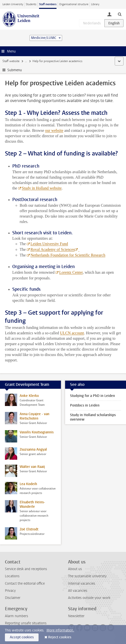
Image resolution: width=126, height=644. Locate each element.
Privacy (10, 591)
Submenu (15, 70)
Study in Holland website (42, 188)
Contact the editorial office (25, 584)
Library (95, 4)
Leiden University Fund (49, 244)
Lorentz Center (71, 272)
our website (54, 130)
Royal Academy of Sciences (53, 249)
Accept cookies (22, 637)
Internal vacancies (82, 584)
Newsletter (76, 616)
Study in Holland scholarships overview (93, 417)
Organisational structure (74, 4)
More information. (60, 630)
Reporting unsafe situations (26, 623)
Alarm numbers (16, 616)
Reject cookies (60, 637)
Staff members (48, 4)
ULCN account (72, 333)
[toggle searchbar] (120, 14)
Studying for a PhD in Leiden (92, 396)
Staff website (11, 61)
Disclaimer (13, 598)
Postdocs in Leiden (85, 405)
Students (31, 4)
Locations (12, 576)
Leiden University (13, 4)
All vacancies (78, 591)
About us (75, 569)
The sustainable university (87, 576)
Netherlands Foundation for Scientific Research (68, 255)
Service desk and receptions (26, 569)
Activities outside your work (89, 598)
